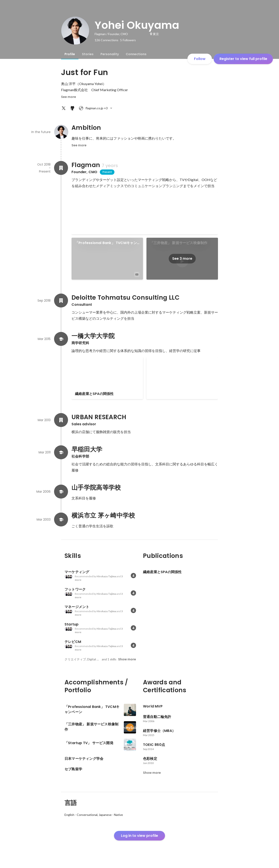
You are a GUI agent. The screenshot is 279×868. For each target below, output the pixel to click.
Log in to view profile (139, 836)
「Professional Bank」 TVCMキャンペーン (106, 243)
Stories (88, 54)
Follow (200, 59)
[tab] (70, 54)
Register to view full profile (243, 59)
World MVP (85, 197)
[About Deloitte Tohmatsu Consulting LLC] (61, 301)
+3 (96, 108)
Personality (110, 54)
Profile (70, 54)
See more (69, 97)
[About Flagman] (61, 168)
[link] (145, 213)
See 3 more (182, 259)
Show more (127, 659)
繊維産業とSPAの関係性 (94, 394)
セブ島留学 (159, 362)
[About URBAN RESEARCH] (61, 420)
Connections (136, 54)
